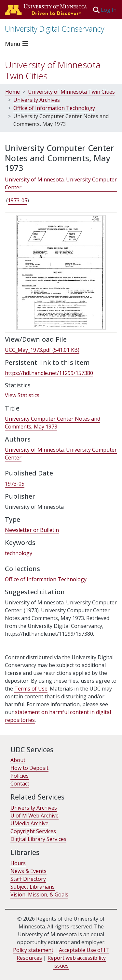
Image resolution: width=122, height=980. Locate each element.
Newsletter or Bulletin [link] (32, 530)
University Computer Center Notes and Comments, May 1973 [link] (53, 423)
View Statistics (22, 395)
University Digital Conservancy (55, 29)
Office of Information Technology (54, 108)
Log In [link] (109, 10)
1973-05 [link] (18, 200)
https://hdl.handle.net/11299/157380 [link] (49, 373)
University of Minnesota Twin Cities (53, 70)
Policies (20, 776)
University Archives (37, 100)
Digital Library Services (38, 839)
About (18, 760)
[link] (42, 350)
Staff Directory (28, 879)
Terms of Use (31, 689)
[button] (96, 10)
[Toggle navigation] (18, 44)
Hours (18, 863)
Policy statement (33, 950)
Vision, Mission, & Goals (39, 894)
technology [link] (19, 553)
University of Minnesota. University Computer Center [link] (61, 183)
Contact (20, 784)
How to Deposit (29, 768)
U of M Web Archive (34, 816)
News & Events (28, 871)
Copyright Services (33, 831)
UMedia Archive (29, 823)
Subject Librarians (33, 887)
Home (13, 92)
